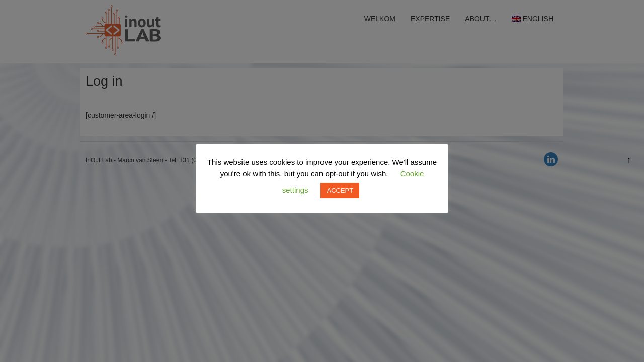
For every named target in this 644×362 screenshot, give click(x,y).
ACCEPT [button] (340, 190)
